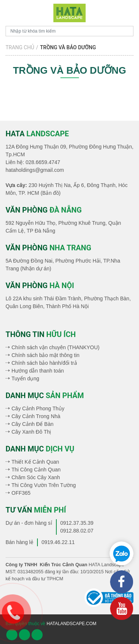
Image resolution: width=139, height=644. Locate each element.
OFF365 (21, 493)
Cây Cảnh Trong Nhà (36, 416)
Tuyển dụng (25, 378)
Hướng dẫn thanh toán (38, 371)
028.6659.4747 (43, 162)
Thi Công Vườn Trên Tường (44, 485)
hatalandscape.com (72, 624)
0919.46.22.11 (58, 542)
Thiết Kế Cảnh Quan (35, 462)
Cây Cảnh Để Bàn (32, 424)
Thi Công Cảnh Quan (36, 470)
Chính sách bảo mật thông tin (45, 355)
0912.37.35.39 (77, 523)
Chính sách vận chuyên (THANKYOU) (56, 347)
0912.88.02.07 (77, 531)
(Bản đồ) (50, 193)
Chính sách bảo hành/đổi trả (44, 363)
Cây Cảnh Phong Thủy (38, 408)
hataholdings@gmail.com (35, 170)
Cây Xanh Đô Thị (31, 432)
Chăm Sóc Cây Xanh (36, 477)
